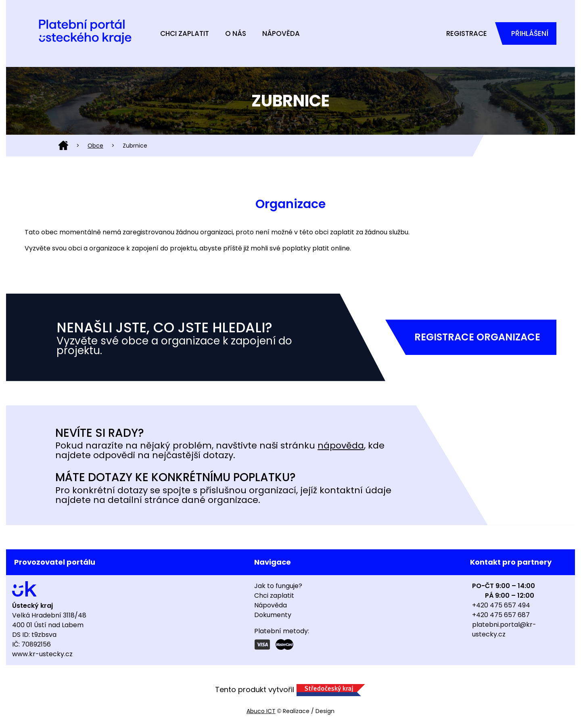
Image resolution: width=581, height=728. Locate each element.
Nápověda (281, 33)
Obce (95, 146)
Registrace (467, 33)
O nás (236, 33)
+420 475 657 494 (501, 605)
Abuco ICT (261, 711)
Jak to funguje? (278, 586)
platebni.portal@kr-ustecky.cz (504, 629)
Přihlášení (530, 33)
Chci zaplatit (185, 33)
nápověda (341, 445)
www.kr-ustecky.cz (42, 654)
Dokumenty (273, 615)
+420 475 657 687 (501, 615)
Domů (63, 146)
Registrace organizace (477, 337)
